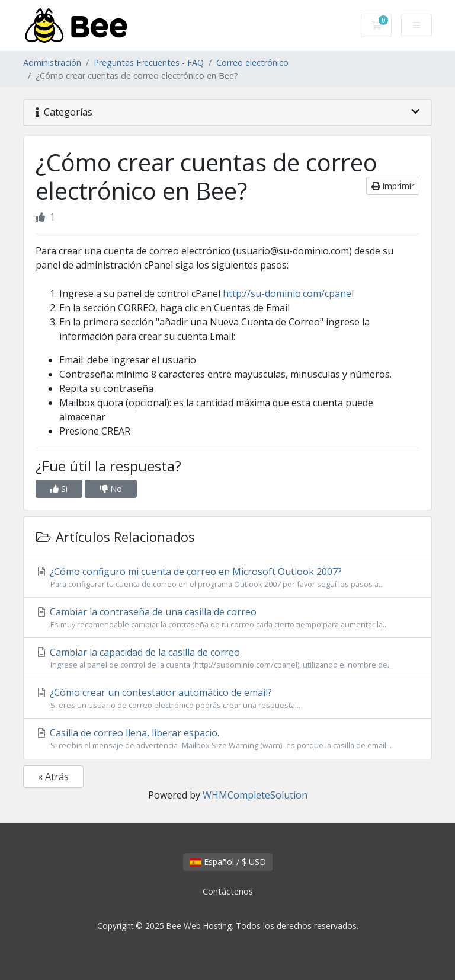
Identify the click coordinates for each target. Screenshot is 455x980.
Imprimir (393, 186)
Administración (52, 63)
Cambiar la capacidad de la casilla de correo (227, 658)
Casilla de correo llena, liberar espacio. (227, 739)
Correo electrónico (252, 63)
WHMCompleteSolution (255, 795)
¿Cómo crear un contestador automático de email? (227, 698)
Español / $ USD (228, 862)
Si (59, 489)
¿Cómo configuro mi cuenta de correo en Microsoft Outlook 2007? (227, 577)
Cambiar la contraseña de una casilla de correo (227, 618)
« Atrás (53, 777)
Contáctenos (228, 891)
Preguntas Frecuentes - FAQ (149, 63)
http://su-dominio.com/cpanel (288, 293)
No (111, 489)
